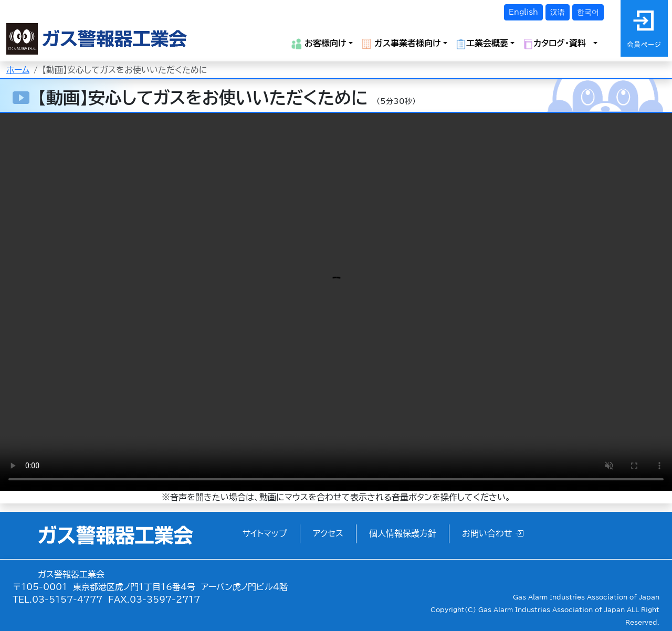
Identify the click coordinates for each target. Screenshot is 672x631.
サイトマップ (265, 533)
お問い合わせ (493, 533)
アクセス (328, 533)
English (523, 12)
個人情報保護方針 (403, 533)
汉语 (558, 12)
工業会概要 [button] (482, 44)
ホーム (18, 70)
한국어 (588, 12)
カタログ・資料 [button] (557, 44)
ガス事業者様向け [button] (401, 44)
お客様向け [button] (319, 44)
